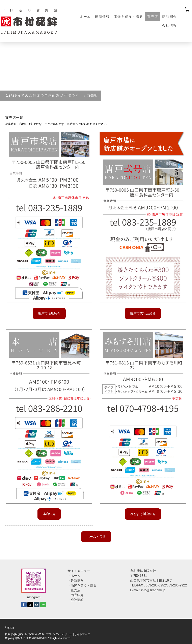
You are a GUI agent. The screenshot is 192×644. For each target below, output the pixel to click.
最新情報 (102, 17)
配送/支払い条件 (35, 634)
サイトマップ (82, 634)
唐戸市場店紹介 (49, 313)
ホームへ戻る (96, 537)
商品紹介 (170, 17)
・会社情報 (76, 600)
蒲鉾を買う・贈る (128, 17)
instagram (33, 597)
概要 (8, 634)
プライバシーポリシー (59, 634)
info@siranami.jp (153, 590)
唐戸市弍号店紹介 (143, 313)
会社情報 (170, 25)
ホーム (86, 17)
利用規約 (18, 634)
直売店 (153, 17)
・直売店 (74, 590)
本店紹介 (49, 514)
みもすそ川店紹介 (143, 514)
